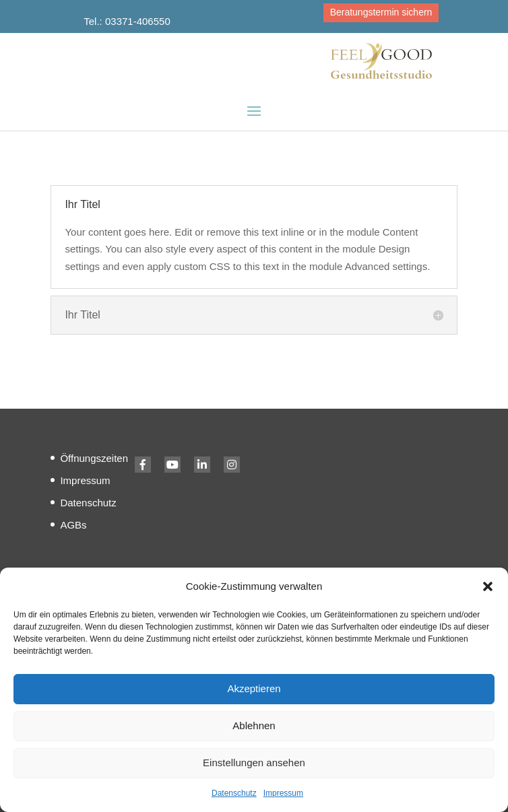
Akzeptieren (254, 688)
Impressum (283, 793)
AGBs (73, 525)
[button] (488, 586)
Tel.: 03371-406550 (127, 21)
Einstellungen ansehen (254, 763)
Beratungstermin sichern (381, 12)
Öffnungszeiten (94, 458)
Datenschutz (234, 793)
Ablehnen (254, 725)
